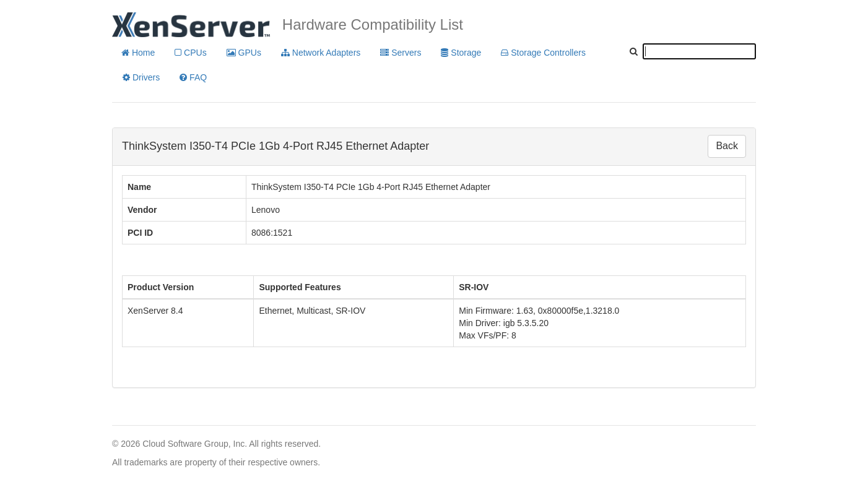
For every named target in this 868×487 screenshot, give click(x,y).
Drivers (141, 77)
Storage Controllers (543, 53)
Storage (461, 53)
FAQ (193, 77)
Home (138, 53)
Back (727, 146)
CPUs (190, 53)
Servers (401, 53)
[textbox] (699, 51)
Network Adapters (321, 53)
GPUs (244, 53)
